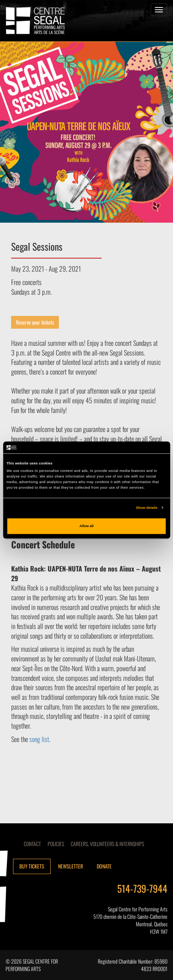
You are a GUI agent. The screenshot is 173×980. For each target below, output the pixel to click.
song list (39, 739)
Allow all (87, 526)
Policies (56, 844)
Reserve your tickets (35, 322)
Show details (147, 508)
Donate (104, 866)
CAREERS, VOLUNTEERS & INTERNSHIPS (107, 844)
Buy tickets (32, 866)
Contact (32, 844)
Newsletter (71, 866)
